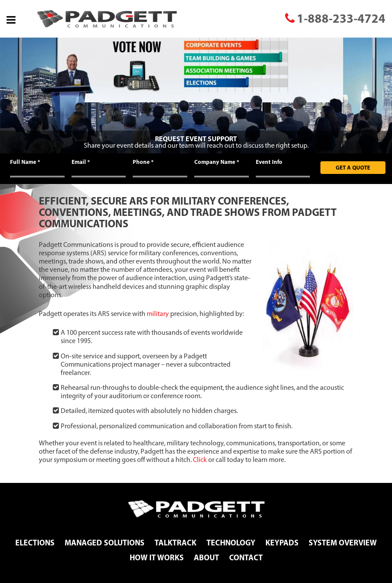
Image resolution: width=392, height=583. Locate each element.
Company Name (217, 162)
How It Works (157, 557)
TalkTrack (175, 543)
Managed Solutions (105, 543)
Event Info (269, 162)
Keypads (282, 543)
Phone (143, 162)
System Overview (343, 543)
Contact (246, 557)
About (206, 557)
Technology (231, 543)
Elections (35, 543)
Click (200, 460)
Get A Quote (353, 167)
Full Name (25, 162)
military (158, 314)
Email (81, 162)
